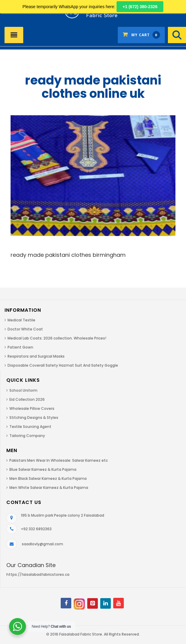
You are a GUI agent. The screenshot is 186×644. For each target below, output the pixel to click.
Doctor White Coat (25, 329)
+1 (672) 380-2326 (140, 7)
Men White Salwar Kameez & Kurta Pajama (49, 488)
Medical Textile (21, 320)
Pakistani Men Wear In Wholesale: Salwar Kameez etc (59, 460)
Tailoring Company (27, 436)
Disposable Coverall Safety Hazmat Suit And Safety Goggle (63, 365)
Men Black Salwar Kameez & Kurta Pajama (48, 478)
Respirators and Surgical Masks (36, 356)
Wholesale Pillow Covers (32, 408)
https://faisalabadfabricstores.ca (38, 574)
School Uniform (23, 390)
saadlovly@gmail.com (42, 544)
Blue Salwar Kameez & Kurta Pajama (43, 469)
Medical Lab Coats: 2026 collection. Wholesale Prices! (57, 338)
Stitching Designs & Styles (34, 418)
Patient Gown (20, 347)
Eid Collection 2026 (27, 399)
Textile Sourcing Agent (30, 427)
